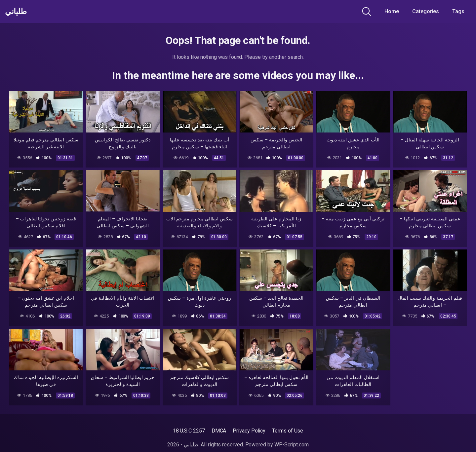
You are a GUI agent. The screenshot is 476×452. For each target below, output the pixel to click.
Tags (458, 11)
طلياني (18, 12)
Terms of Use (288, 431)
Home (392, 11)
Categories (426, 11)
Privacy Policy (249, 431)
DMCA (219, 431)
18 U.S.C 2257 (189, 431)
